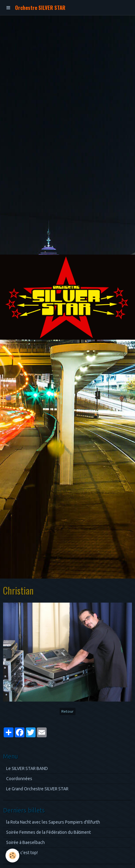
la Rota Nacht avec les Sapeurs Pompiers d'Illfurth (53, 822)
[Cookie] (12, 856)
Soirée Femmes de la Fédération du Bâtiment (48, 832)
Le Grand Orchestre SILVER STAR (37, 789)
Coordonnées (19, 779)
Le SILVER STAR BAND (27, 768)
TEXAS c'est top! (22, 853)
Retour (67, 711)
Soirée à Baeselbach (25, 842)
